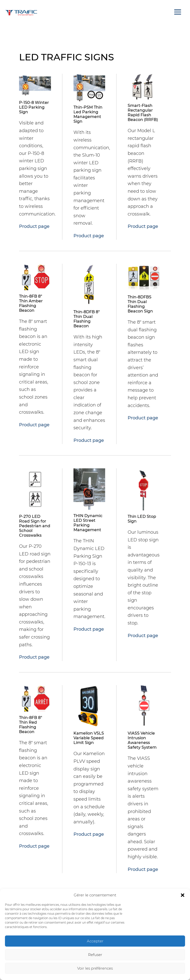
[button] (183, 895)
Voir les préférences (95, 968)
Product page (34, 226)
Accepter (95, 941)
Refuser (95, 955)
